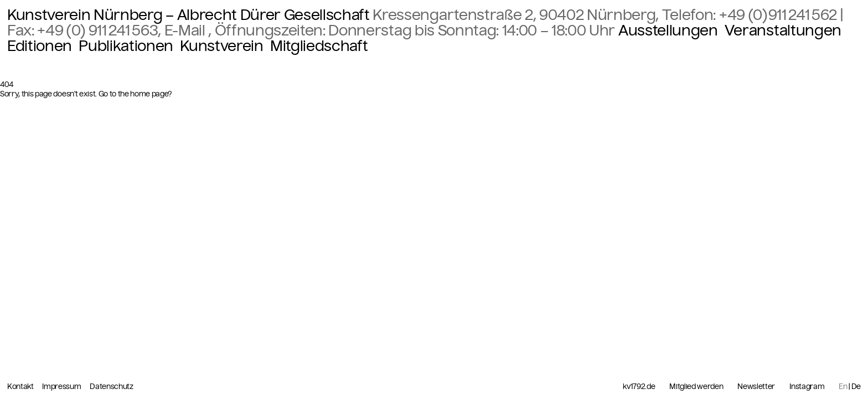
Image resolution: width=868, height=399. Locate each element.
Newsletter (756, 387)
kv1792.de (639, 387)
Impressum (62, 387)
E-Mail (187, 30)
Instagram (807, 387)
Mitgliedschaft (319, 46)
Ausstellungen (668, 30)
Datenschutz (111, 387)
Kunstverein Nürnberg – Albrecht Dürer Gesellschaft (188, 15)
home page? (151, 94)
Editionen (40, 46)
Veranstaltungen (783, 30)
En (843, 387)
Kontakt (21, 387)
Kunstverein (221, 46)
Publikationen (126, 46)
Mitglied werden (696, 387)
